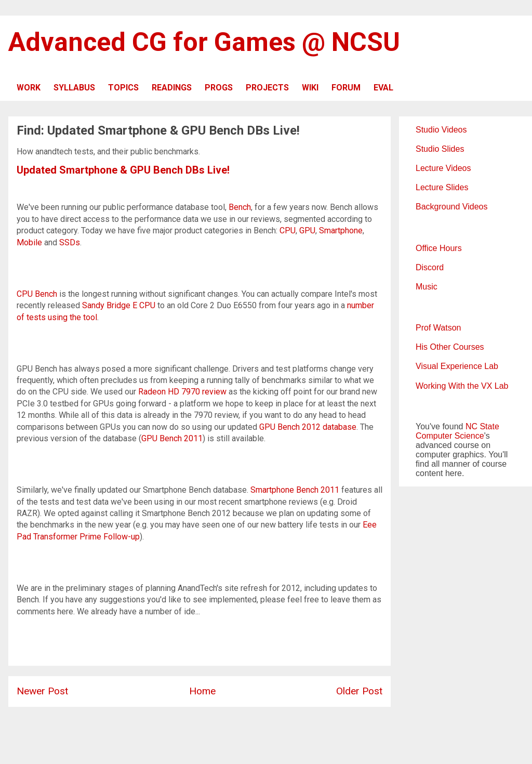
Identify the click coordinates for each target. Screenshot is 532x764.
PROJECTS (267, 88)
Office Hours (439, 248)
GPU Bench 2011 (172, 438)
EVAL (383, 88)
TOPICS (123, 88)
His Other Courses (450, 347)
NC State (482, 426)
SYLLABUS (74, 88)
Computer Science (450, 436)
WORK (29, 88)
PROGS (219, 88)
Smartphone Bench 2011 (295, 490)
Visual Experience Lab (457, 366)
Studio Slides (440, 149)
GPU (307, 230)
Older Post (359, 691)
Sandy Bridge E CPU (119, 305)
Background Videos (451, 207)
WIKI (310, 88)
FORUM (346, 88)
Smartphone (341, 230)
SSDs (70, 242)
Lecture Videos (443, 168)
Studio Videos (441, 130)
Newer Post (42, 691)
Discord (430, 267)
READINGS (172, 88)
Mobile (29, 242)
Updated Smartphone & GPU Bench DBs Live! (123, 170)
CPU (288, 230)
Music (427, 287)
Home (202, 691)
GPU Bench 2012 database (308, 427)
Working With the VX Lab (462, 386)
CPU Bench (37, 294)
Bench (240, 207)
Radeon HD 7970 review (182, 392)
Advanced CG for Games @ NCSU (204, 42)
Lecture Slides (442, 187)
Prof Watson (438, 328)
